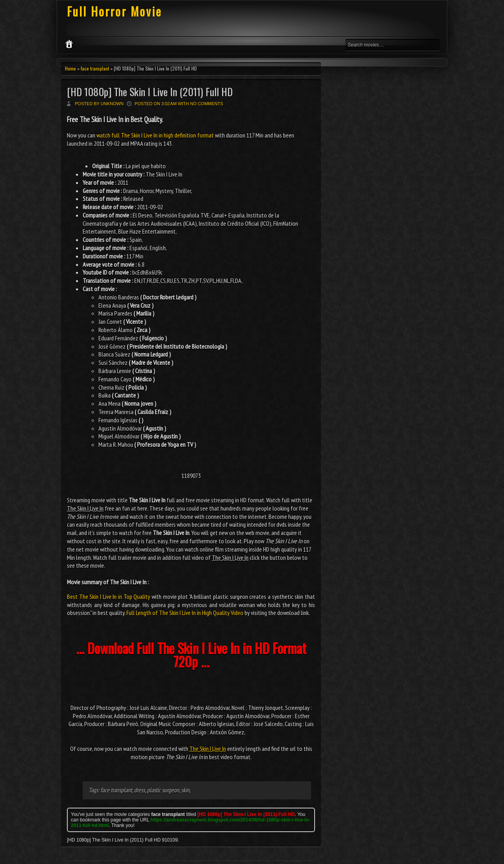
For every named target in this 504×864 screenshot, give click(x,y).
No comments (207, 104)
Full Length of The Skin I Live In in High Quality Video (185, 613)
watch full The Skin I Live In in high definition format (155, 135)
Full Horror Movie (114, 11)
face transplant (95, 68)
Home (70, 68)
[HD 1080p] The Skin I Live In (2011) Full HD (150, 92)
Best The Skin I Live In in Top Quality (108, 596)
